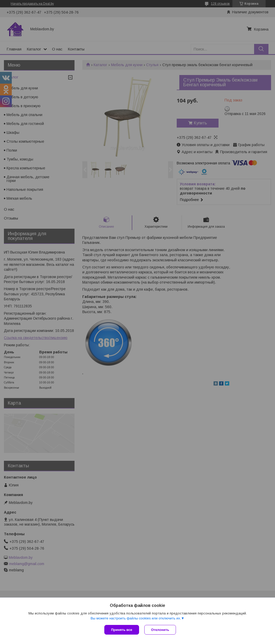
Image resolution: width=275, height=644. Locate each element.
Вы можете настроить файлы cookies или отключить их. (136, 618)
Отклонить (160, 630)
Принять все (122, 630)
